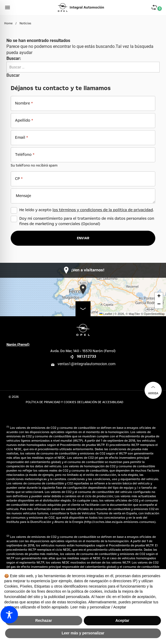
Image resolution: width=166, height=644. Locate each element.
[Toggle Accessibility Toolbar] (9, 615)
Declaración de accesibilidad (100, 402)
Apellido (24, 120)
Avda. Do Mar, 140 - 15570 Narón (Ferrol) (83, 351)
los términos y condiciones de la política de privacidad (103, 210)
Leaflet (106, 314)
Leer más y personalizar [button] (83, 633)
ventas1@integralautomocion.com (86, 364)
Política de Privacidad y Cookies (51, 402)
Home (8, 23)
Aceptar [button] (122, 620)
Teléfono (25, 155)
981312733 (86, 356)
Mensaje (23, 196)
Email (22, 137)
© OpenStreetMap (153, 314)
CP (19, 179)
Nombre (24, 103)
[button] (83, 289)
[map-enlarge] (83, 309)
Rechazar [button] (44, 620)
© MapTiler (133, 314)
